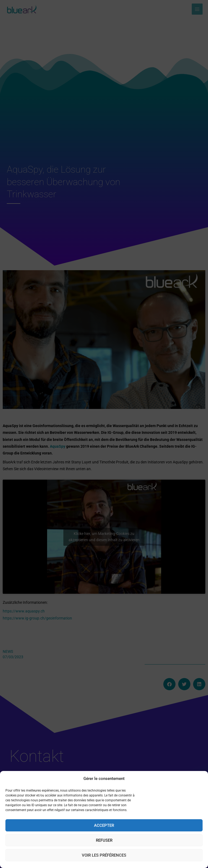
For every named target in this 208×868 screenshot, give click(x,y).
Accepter (104, 825)
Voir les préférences (104, 855)
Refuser (104, 840)
